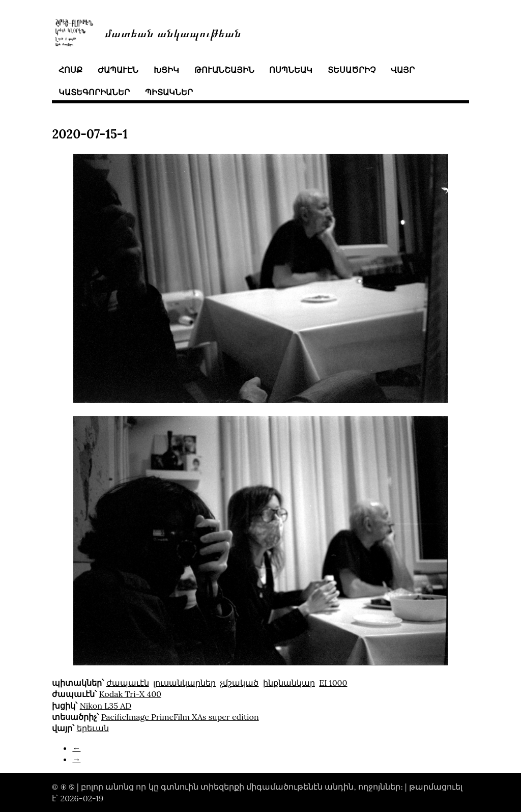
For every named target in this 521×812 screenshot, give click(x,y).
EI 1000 (333, 683)
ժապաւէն (118, 70)
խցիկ (166, 70)
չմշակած (239, 683)
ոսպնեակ (291, 70)
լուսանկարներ (184, 683)
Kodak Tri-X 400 (130, 694)
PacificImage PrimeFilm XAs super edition (180, 717)
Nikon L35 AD (106, 706)
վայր (403, 70)
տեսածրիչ (352, 70)
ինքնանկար (289, 683)
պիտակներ (169, 92)
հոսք (70, 70)
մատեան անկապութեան (173, 32)
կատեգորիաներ (94, 92)
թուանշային (224, 70)
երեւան (93, 728)
